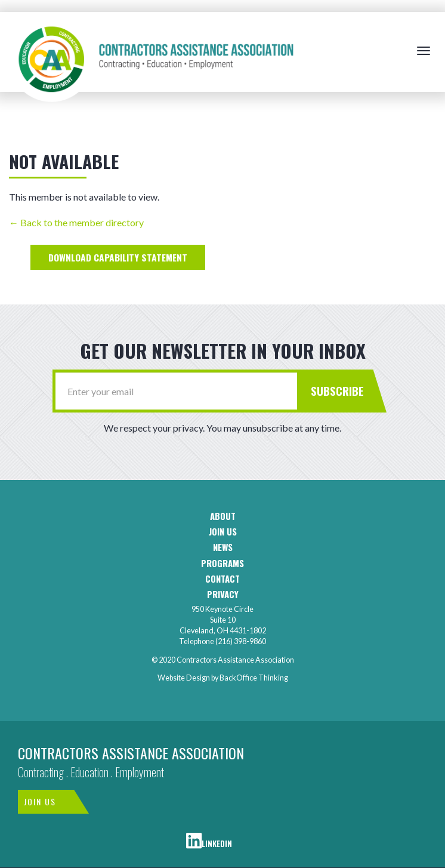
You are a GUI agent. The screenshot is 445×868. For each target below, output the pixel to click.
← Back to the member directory (76, 222)
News (223, 547)
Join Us (40, 801)
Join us (223, 532)
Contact (222, 579)
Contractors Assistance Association (131, 753)
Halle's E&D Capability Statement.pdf (118, 257)
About (223, 516)
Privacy (223, 594)
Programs (222, 563)
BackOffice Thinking (254, 678)
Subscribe (337, 391)
